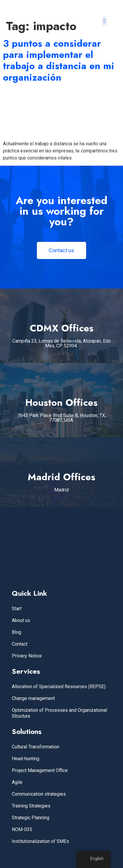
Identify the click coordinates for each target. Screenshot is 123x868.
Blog (17, 632)
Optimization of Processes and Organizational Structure (59, 713)
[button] (105, 21)
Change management (33, 698)
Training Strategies (31, 806)
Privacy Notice (27, 656)
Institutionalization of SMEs (40, 841)
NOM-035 (22, 829)
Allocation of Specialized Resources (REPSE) (59, 687)
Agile (17, 782)
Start (17, 609)
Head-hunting (26, 759)
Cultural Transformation (36, 747)
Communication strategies (39, 794)
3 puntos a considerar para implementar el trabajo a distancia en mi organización (59, 60)
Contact (20, 644)
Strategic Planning (31, 818)
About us (21, 620)
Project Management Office (40, 770)
